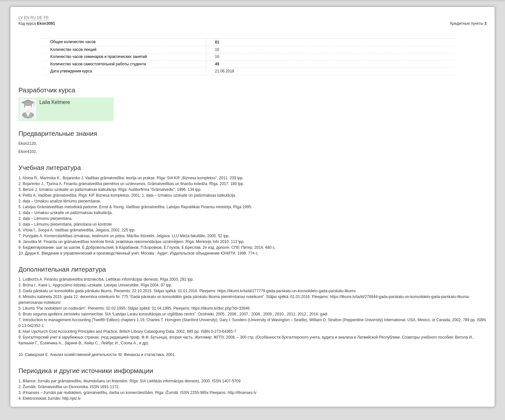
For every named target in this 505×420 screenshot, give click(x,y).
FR (46, 18)
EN (27, 18)
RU (33, 18)
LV (21, 18)
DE (40, 18)
